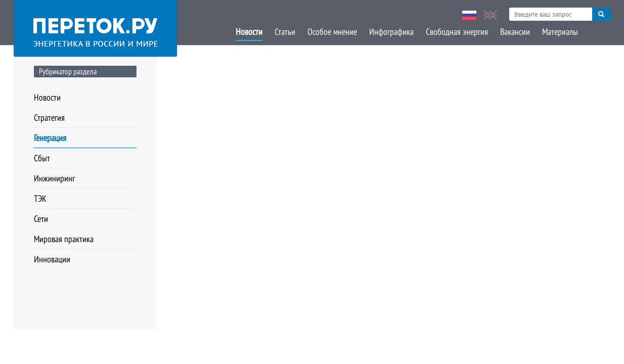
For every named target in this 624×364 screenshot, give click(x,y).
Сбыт (42, 158)
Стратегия (49, 118)
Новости (249, 32)
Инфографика (391, 32)
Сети (41, 219)
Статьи (285, 32)
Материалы (560, 32)
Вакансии (515, 32)
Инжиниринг (54, 178)
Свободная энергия (457, 32)
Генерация (50, 138)
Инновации (52, 259)
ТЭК (40, 198)
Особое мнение (332, 32)
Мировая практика (64, 239)
